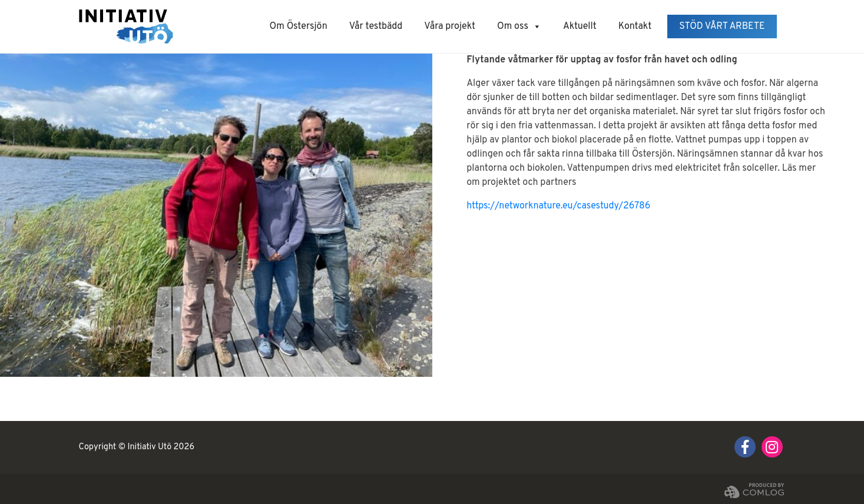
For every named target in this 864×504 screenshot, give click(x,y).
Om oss (519, 26)
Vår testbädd (376, 26)
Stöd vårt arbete (722, 26)
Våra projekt (450, 26)
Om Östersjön (299, 26)
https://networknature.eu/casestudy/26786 (558, 206)
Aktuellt (580, 26)
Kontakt (635, 26)
